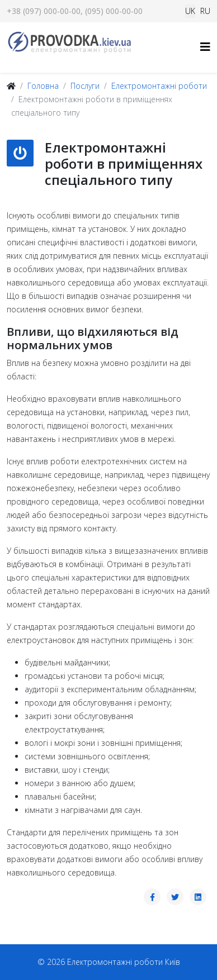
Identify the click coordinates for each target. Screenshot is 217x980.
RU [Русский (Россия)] (205, 11)
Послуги (85, 86)
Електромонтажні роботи (159, 86)
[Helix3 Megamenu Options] (205, 47)
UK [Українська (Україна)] (190, 11)
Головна (43, 86)
